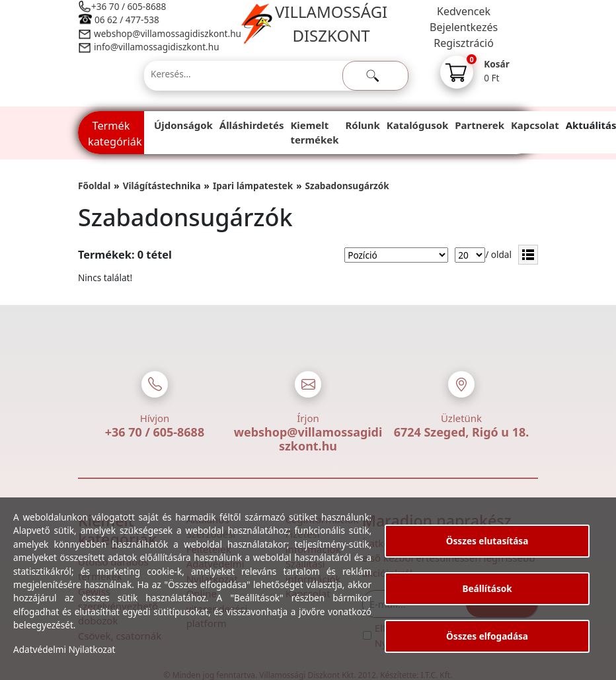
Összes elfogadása (487, 636)
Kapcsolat (535, 125)
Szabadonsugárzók (347, 186)
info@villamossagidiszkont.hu (157, 47)
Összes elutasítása (487, 541)
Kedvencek (464, 11)
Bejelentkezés (464, 27)
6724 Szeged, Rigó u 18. (462, 432)
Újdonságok (183, 125)
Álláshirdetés (252, 125)
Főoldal (94, 186)
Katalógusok (417, 125)
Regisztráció (464, 43)
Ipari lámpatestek (253, 186)
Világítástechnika (162, 186)
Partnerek (480, 125)
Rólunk (363, 125)
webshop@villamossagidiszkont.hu (167, 33)
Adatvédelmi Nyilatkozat (64, 649)
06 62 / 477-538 (127, 20)
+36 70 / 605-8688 (129, 6)
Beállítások (487, 588)
